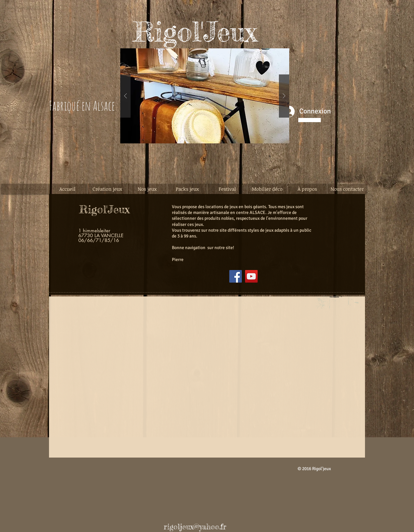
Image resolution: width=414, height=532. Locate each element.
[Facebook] (236, 276)
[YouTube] (251, 276)
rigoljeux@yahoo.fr (195, 527)
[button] (205, 96)
